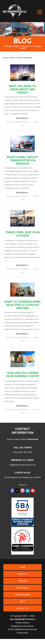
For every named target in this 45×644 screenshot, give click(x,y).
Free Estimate (22, 588)
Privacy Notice (22, 623)
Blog (23, 601)
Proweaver (29, 626)
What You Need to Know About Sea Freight (22, 89)
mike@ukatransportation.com (22, 465)
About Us (22, 574)
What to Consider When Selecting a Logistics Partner (22, 305)
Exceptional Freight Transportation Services (22, 160)
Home (23, 567)
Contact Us (23, 608)
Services (22, 581)
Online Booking (22, 595)
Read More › (22, 118)
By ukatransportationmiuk (18, 122)
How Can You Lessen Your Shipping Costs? (22, 374)
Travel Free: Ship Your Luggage (22, 234)
